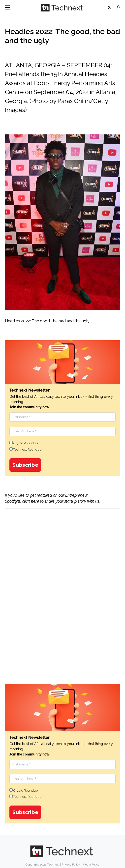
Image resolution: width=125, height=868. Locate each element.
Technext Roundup (25, 449)
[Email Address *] (62, 431)
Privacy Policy (71, 865)
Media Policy (91, 865)
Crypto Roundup (24, 443)
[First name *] (62, 417)
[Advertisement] (62, 555)
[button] (7, 7)
